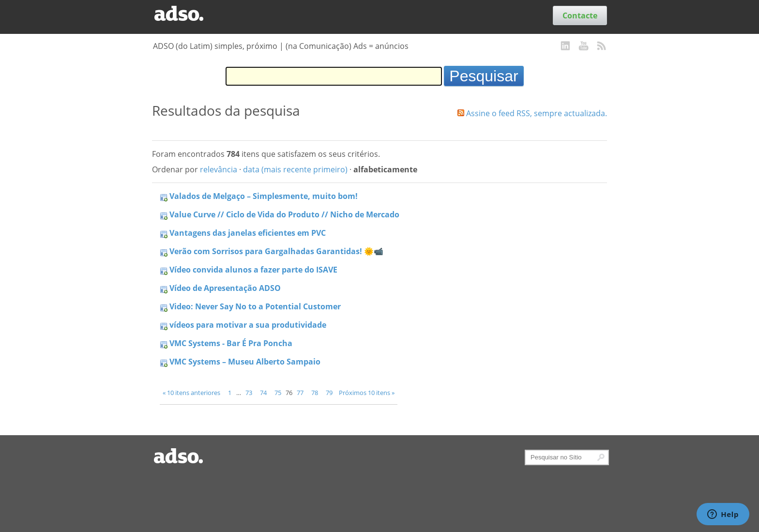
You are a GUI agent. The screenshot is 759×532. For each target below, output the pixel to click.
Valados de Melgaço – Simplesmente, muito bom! (264, 196)
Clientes (240, 15)
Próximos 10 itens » (367, 393)
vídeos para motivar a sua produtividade (248, 325)
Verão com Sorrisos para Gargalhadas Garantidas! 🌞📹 (276, 251)
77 (300, 393)
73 (249, 393)
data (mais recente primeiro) (295, 169)
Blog (269, 15)
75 (278, 393)
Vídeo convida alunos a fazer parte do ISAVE (253, 270)
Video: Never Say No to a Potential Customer (255, 306)
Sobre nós (382, 15)
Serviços (342, 15)
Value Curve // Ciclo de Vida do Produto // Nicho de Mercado (284, 214)
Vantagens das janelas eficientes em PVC (248, 233)
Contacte (580, 15)
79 (329, 393)
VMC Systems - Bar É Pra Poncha (231, 343)
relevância (219, 169)
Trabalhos (302, 15)
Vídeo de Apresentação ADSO (225, 288)
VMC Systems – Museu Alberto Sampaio (245, 362)
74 (263, 393)
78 (315, 393)
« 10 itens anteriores (191, 393)
